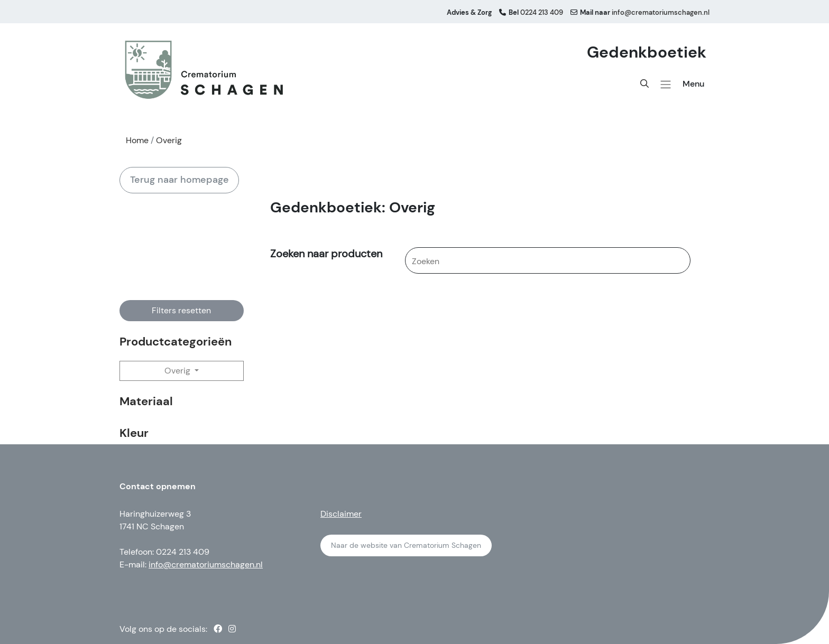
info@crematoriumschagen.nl (206, 564)
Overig (178, 371)
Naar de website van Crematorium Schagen (406, 545)
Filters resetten (181, 310)
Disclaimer (341, 514)
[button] (666, 85)
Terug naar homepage (179, 180)
